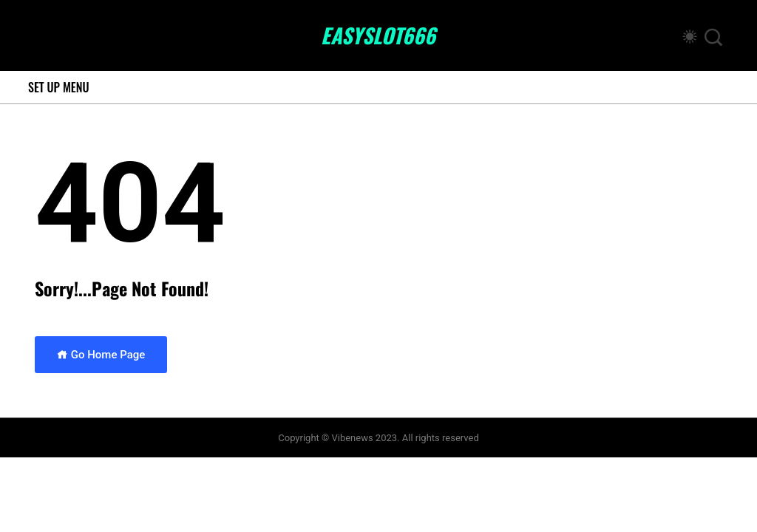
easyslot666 (378, 35)
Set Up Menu (58, 87)
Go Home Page (101, 355)
